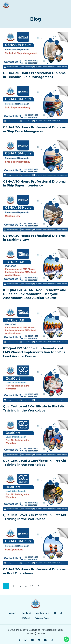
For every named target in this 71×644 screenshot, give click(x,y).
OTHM (58, 613)
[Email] (32, 640)
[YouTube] (45, 640)
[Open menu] (65, 5)
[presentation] (35, 50)
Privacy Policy (43, 618)
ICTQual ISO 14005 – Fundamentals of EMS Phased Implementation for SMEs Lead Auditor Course (34, 352)
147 (31, 586)
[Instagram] (26, 640)
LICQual (25, 618)
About (13, 613)
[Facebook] (19, 640)
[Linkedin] (39, 640)
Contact (26, 613)
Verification (42, 613)
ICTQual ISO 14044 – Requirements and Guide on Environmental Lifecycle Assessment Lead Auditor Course (35, 294)
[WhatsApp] (52, 640)
